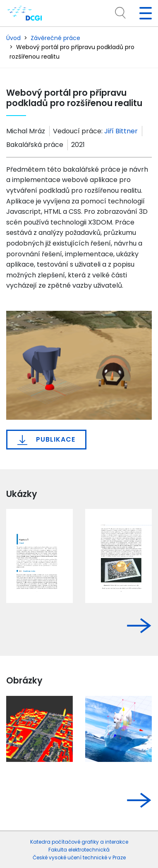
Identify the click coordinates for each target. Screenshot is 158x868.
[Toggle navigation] (142, 13)
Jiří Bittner (121, 131)
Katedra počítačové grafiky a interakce (79, 842)
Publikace (46, 440)
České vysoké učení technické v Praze (79, 857)
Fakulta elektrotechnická (79, 850)
